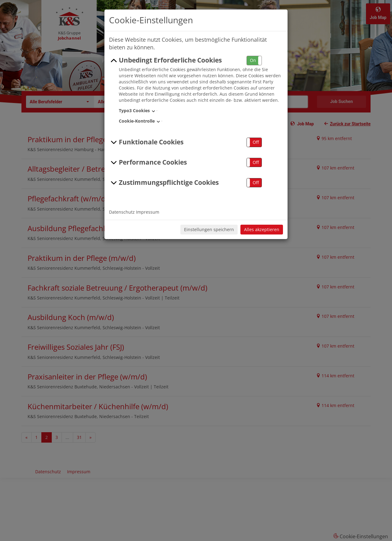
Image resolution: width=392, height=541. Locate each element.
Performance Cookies (148, 162)
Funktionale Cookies (146, 142)
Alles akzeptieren (262, 229)
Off (256, 142)
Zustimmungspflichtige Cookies (164, 183)
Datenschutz (122, 212)
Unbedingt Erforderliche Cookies (165, 60)
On (253, 60)
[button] (254, 61)
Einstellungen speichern (209, 229)
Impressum (148, 212)
